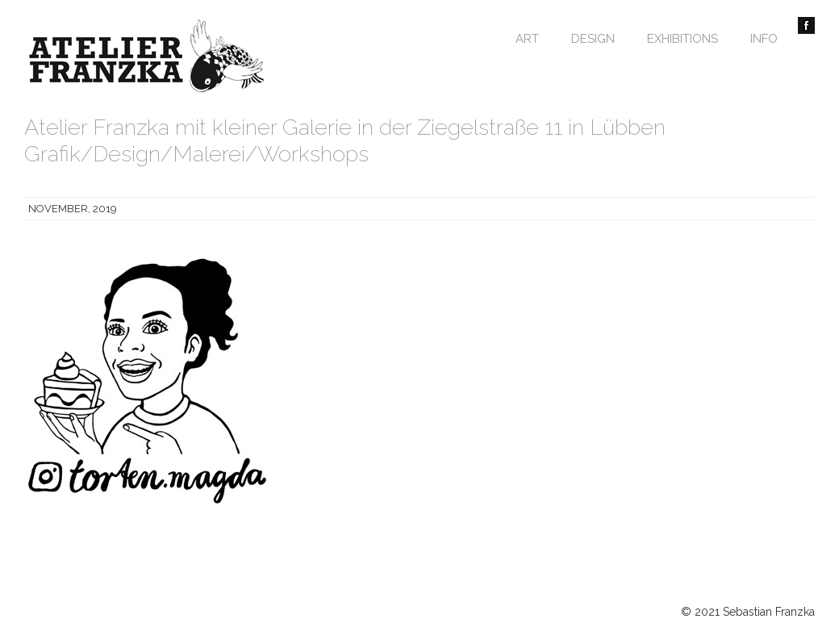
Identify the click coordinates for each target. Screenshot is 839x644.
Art (527, 39)
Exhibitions (682, 39)
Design (593, 39)
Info (764, 39)
